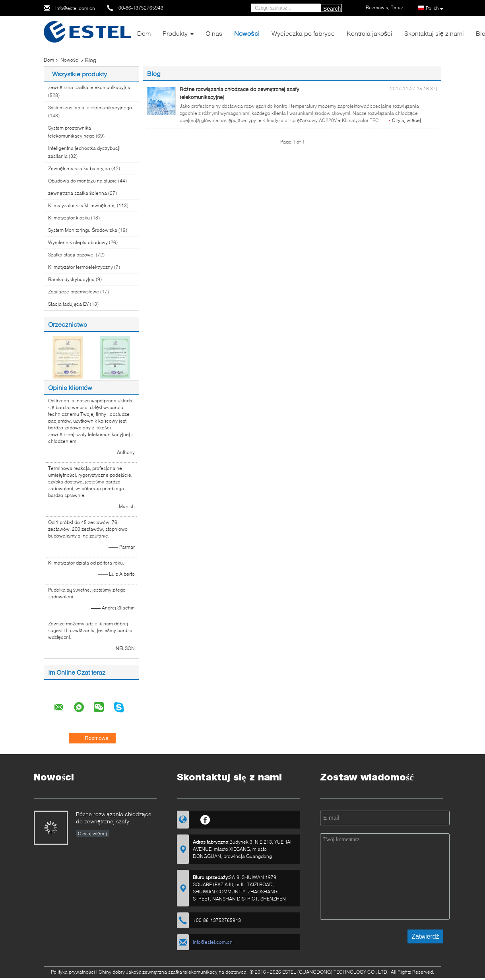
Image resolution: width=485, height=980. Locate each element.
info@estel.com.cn (75, 8)
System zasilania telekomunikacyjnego (90, 108)
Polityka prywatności (73, 972)
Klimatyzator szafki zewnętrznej (82, 205)
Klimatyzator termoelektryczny (81, 267)
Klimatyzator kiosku (69, 218)
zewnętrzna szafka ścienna (78, 193)
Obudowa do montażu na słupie (82, 181)
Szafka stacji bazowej (71, 255)
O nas (214, 33)
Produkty (175, 33)
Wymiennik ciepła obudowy (78, 242)
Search (332, 9)
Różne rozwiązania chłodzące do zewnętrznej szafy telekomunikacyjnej (114, 818)
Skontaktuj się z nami (434, 33)
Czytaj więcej (406, 120)
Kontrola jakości (370, 33)
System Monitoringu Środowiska (83, 230)
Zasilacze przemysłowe (74, 292)
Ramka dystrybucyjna (71, 279)
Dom (144, 33)
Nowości (247, 33)
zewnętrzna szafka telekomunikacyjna (89, 87)
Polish (435, 8)
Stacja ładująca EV (68, 304)
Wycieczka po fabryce (303, 33)
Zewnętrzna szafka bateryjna (79, 168)
